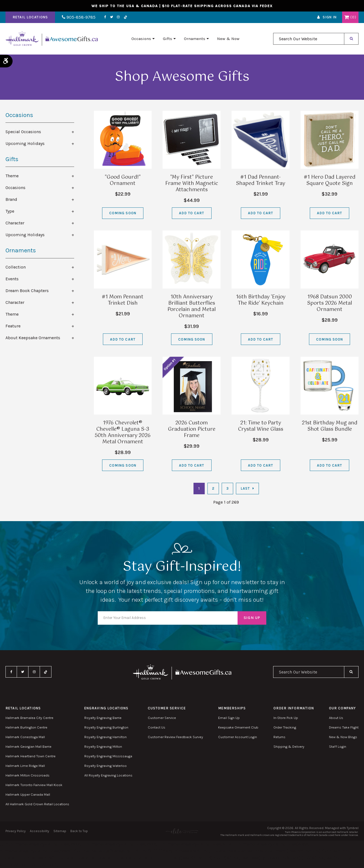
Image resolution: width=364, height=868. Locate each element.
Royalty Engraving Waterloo (106, 766)
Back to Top (79, 831)
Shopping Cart (347, 17)
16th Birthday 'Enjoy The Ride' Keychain (261, 300)
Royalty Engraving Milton (103, 746)
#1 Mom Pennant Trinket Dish (123, 300)
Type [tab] (10, 211)
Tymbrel (353, 828)
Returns (279, 737)
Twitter (112, 17)
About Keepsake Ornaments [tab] (33, 338)
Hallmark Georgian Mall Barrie (28, 746)
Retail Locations (30, 17)
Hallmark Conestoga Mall (25, 737)
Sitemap (60, 831)
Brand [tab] (11, 199)
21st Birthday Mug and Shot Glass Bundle (330, 426)
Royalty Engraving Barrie (103, 718)
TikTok (125, 17)
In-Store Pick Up (286, 718)
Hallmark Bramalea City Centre (29, 718)
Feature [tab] (13, 326)
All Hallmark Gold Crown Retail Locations (37, 804)
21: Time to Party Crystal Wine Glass (261, 426)
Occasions (141, 39)
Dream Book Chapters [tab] (27, 291)
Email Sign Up (229, 718)
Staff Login (338, 746)
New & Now (228, 39)
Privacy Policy (16, 831)
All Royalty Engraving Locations (108, 775)
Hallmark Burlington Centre (26, 727)
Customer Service (162, 718)
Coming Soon (123, 213)
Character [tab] (15, 223)
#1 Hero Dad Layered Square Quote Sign (330, 180)
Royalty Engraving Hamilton (106, 737)
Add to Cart (192, 213)
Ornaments (195, 39)
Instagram (118, 17)
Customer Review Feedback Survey (175, 737)
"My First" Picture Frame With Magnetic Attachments (192, 184)
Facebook (105, 17)
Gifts (167, 39)
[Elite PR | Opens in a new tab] (182, 831)
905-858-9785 (79, 17)
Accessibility (40, 831)
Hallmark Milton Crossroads (28, 775)
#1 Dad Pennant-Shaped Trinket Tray (261, 180)
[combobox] (309, 39)
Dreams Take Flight (344, 727)
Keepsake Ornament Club (238, 727)
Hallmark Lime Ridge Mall (25, 766)
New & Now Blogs (343, 737)
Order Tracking (285, 727)
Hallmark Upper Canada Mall (28, 794)
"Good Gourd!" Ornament (123, 180)
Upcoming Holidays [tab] (25, 143)
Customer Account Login (238, 737)
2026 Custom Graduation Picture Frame (192, 429)
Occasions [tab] (15, 188)
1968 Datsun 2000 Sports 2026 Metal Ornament (330, 303)
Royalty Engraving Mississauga (108, 756)
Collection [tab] (16, 267)
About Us (336, 718)
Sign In (330, 17)
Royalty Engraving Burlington (106, 727)
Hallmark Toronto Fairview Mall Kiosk (34, 785)
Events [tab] (12, 279)
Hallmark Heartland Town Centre (31, 756)
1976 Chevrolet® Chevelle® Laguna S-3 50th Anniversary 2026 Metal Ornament (123, 432)
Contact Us (157, 727)
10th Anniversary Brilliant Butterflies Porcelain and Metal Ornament (192, 306)
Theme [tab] (12, 176)
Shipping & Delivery (289, 746)
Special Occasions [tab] (23, 132)
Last (245, 488)
